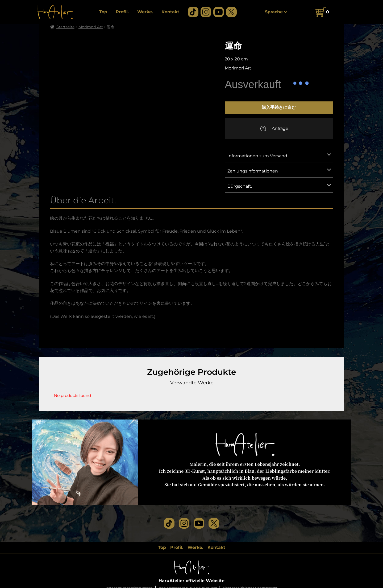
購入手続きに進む (279, 107)
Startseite (65, 27)
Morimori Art (91, 27)
